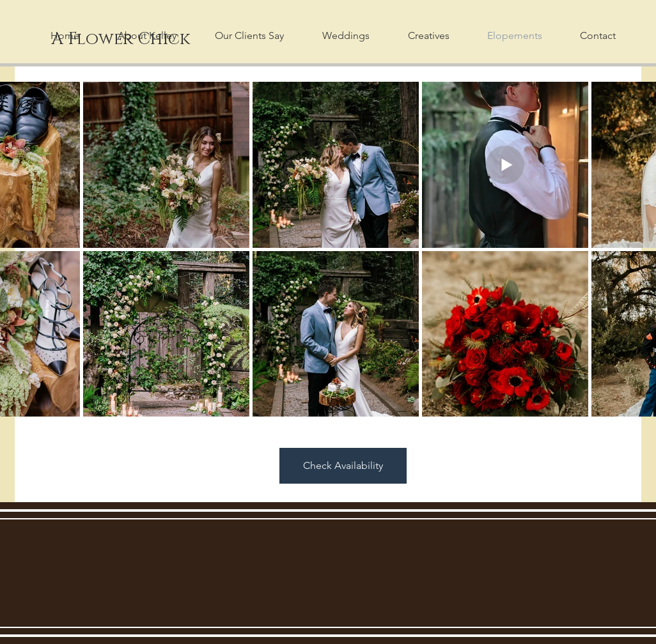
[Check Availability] (343, 466)
